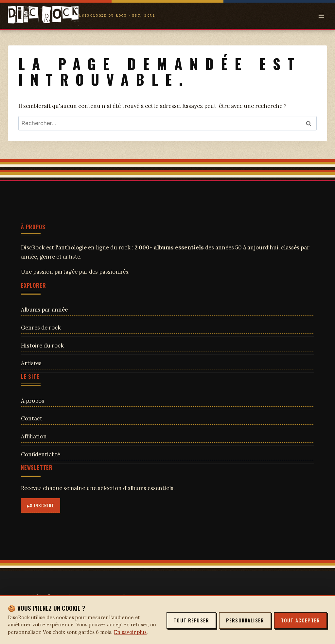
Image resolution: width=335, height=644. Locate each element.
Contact (32, 418)
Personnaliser (245, 620)
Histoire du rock (42, 346)
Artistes (31, 363)
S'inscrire (42, 505)
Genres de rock (41, 328)
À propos (33, 401)
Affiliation (34, 436)
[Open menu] (321, 16)
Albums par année (44, 310)
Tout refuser (191, 620)
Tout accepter (300, 620)
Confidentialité (41, 454)
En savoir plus (130, 632)
